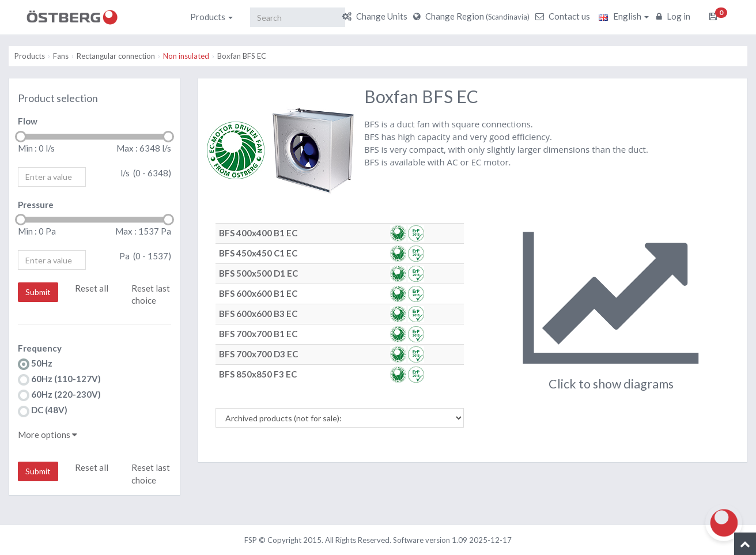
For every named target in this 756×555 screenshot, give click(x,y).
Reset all (92, 288)
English (624, 16)
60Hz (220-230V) (59, 395)
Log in (675, 16)
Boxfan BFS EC (242, 56)
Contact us (564, 16)
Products (211, 17)
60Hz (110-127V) (59, 380)
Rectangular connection (116, 56)
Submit (38, 292)
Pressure (36, 205)
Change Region (473, 16)
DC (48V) (43, 411)
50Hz (35, 364)
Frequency (40, 348)
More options (48, 435)
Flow (28, 121)
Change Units (376, 16)
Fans (61, 56)
